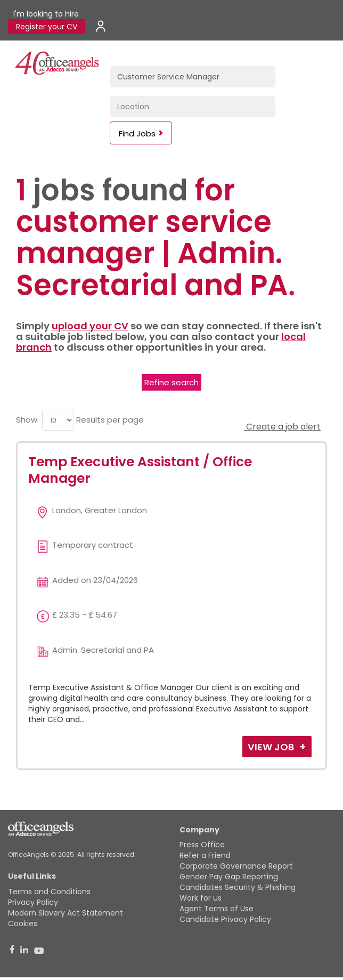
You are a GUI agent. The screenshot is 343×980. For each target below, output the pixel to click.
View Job (272, 747)
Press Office (202, 845)
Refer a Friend (205, 855)
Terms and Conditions (49, 892)
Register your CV (47, 27)
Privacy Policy (33, 902)
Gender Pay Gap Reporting (229, 877)
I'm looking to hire (46, 14)
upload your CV (90, 326)
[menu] (58, 420)
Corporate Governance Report (236, 866)
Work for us (201, 898)
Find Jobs (137, 133)
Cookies (23, 924)
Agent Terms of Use (217, 909)
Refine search (171, 382)
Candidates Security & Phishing (238, 887)
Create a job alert (282, 427)
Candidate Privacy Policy (225, 919)
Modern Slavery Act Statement (66, 913)
